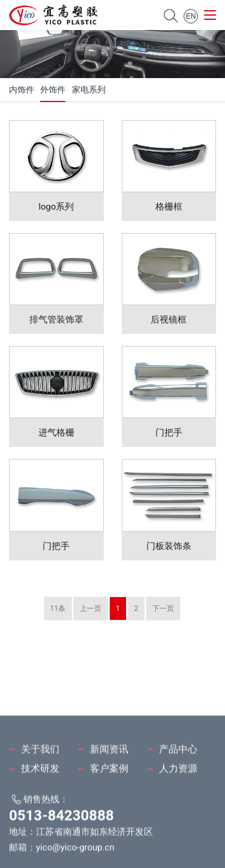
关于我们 (40, 780)
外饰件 (53, 90)
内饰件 (22, 90)
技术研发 (40, 800)
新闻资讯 (109, 780)
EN (191, 16)
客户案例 (109, 800)
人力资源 (178, 800)
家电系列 (89, 90)
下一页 (163, 609)
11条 (58, 609)
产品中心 (178, 780)
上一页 (91, 609)
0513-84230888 (61, 847)
